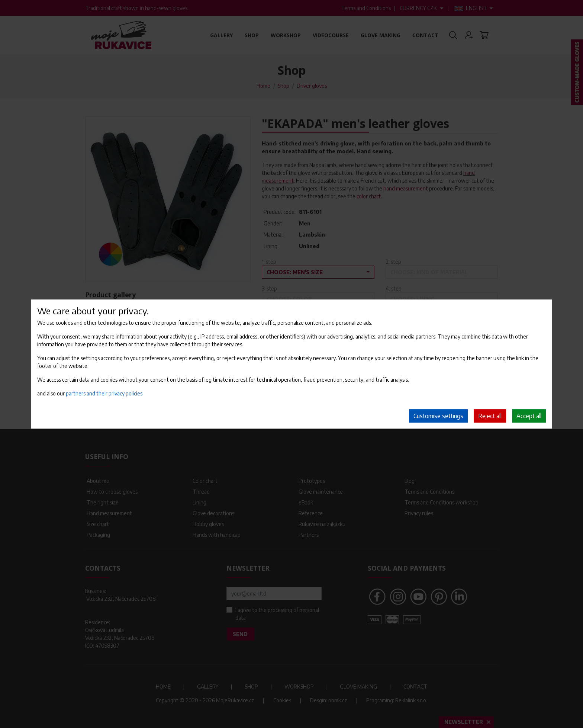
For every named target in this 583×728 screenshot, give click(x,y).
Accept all (529, 416)
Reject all (490, 416)
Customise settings (438, 416)
